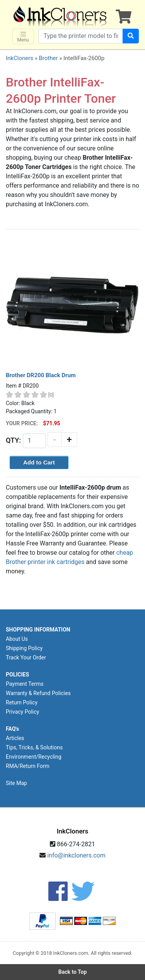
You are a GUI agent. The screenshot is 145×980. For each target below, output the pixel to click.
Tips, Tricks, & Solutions (34, 747)
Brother (48, 58)
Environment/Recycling (34, 757)
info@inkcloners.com (76, 855)
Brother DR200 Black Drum (41, 375)
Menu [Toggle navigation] (23, 37)
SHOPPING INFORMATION (38, 630)
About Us (17, 639)
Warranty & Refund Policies (38, 693)
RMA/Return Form (28, 766)
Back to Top (73, 972)
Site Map (16, 783)
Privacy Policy (22, 712)
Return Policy (22, 702)
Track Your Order (26, 657)
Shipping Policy (24, 648)
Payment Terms (25, 684)
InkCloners (20, 58)
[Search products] (81, 36)
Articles (15, 738)
